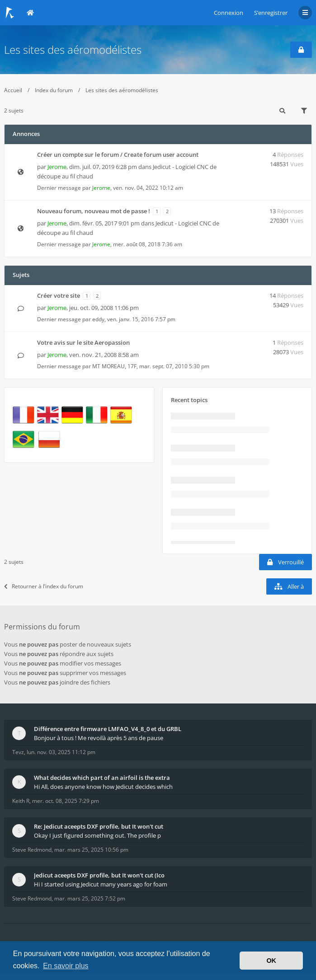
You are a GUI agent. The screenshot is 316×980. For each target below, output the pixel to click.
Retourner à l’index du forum (44, 586)
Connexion (229, 13)
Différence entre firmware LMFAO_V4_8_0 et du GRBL (108, 729)
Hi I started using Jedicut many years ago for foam (101, 884)
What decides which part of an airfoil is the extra (102, 778)
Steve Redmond (32, 850)
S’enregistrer (271, 13)
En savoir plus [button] (66, 966)
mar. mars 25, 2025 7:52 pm (90, 898)
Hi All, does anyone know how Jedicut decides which (103, 787)
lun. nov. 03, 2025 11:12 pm (61, 752)
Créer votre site (59, 295)
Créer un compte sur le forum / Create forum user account (118, 155)
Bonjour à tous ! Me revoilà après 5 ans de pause (99, 738)
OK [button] (271, 961)
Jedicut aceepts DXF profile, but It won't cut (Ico (99, 875)
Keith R (21, 801)
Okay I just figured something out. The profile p (97, 835)
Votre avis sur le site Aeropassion (83, 342)
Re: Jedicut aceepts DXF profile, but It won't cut (99, 826)
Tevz (18, 752)
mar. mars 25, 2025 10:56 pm (91, 850)
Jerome (57, 167)
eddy (98, 319)
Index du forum (54, 90)
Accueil (13, 90)
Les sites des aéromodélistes (73, 49)
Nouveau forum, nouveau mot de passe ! (94, 211)
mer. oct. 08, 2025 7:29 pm (66, 801)
